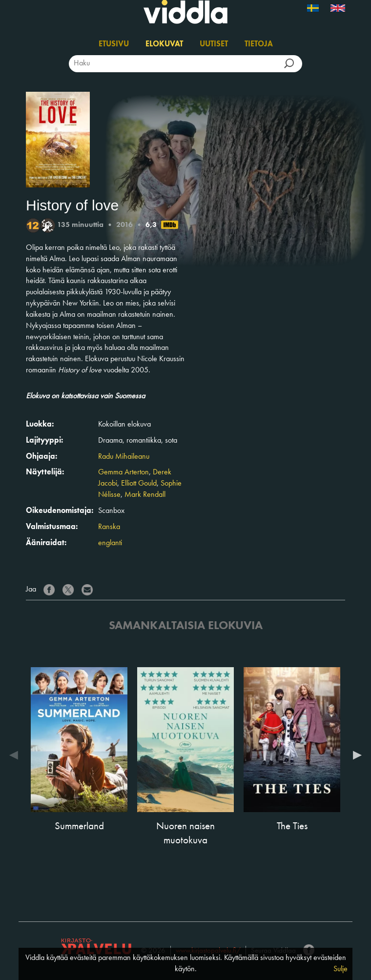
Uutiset (214, 44)
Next (355, 755)
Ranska (109, 527)
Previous (16, 755)
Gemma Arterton (124, 472)
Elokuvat (164, 44)
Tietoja (259, 44)
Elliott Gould (139, 484)
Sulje (340, 969)
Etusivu (114, 44)
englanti (110, 543)
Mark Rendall (145, 495)
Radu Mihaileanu (124, 457)
